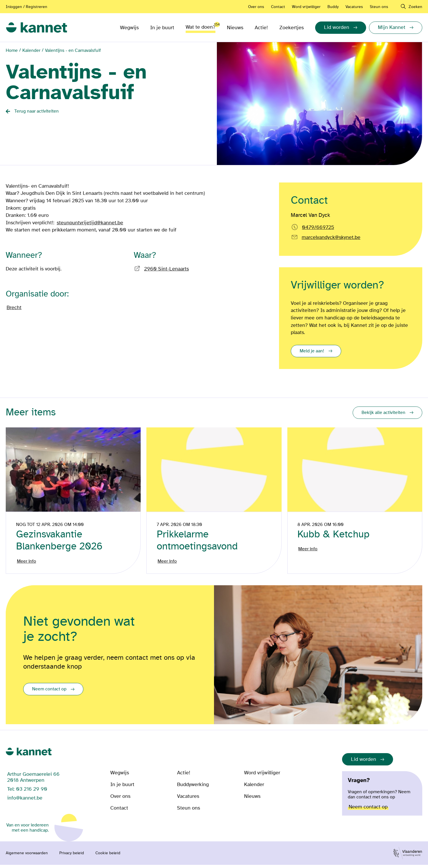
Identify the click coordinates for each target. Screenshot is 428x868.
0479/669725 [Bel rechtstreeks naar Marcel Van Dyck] (318, 227)
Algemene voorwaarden (27, 856)
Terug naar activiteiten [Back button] (37, 111)
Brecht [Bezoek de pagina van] (14, 308)
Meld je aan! (312, 351)
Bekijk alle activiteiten (383, 413)
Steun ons (379, 7)
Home (12, 50)
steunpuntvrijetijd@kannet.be (90, 223)
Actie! (261, 28)
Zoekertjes (291, 28)
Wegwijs (129, 28)
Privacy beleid (72, 856)
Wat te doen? (201, 26)
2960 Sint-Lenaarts (166, 269)
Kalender (31, 50)
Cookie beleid (108, 856)
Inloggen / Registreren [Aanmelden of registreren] (26, 7)
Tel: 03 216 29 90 (27, 792)
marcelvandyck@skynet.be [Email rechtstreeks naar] (331, 237)
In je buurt (162, 28)
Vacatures (354, 7)
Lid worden (364, 762)
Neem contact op (49, 692)
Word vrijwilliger (306, 7)
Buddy (333, 7)
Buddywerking (193, 788)
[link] (37, 28)
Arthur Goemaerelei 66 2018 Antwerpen (33, 780)
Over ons (256, 7)
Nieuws (235, 28)
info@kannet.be (25, 801)
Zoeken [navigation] (415, 7)
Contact (278, 7)
